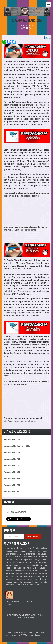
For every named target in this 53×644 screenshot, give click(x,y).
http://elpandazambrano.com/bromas (20, 230)
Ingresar (11, 604)
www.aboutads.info (31, 585)
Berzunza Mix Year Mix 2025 (17, 446)
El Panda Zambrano (17, 512)
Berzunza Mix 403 (12, 459)
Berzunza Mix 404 (12, 452)
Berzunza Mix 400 (12, 472)
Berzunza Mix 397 (12, 492)
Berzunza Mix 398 (12, 485)
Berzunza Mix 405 (12, 440)
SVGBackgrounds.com (31, 635)
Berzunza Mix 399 (12, 479)
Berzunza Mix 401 (12, 466)
